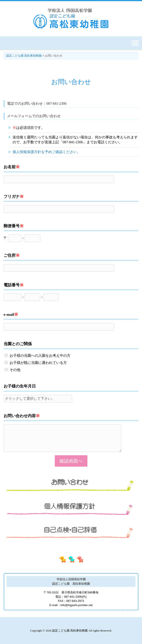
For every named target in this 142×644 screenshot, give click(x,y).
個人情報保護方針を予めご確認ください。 (47, 152)
